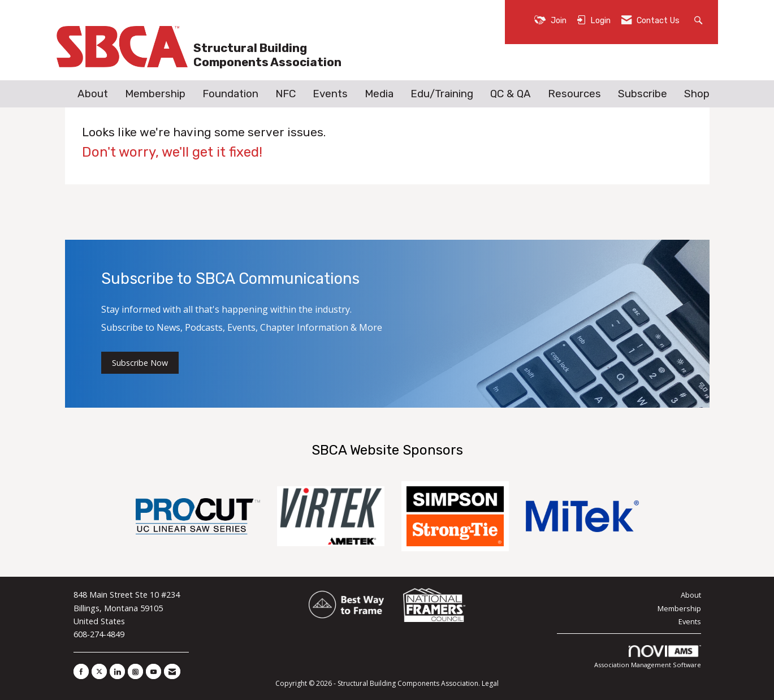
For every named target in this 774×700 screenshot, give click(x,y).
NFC (286, 94)
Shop (697, 94)
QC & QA (511, 94)
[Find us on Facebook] (81, 671)
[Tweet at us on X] (99, 671)
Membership (155, 94)
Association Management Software (648, 657)
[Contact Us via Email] (172, 671)
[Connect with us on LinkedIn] (117, 671)
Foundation (230, 94)
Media (379, 94)
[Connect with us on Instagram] (135, 671)
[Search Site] (700, 20)
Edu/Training (442, 94)
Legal (490, 683)
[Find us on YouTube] (153, 671)
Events (330, 94)
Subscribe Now (140, 363)
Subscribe (643, 94)
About (93, 94)
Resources (574, 94)
